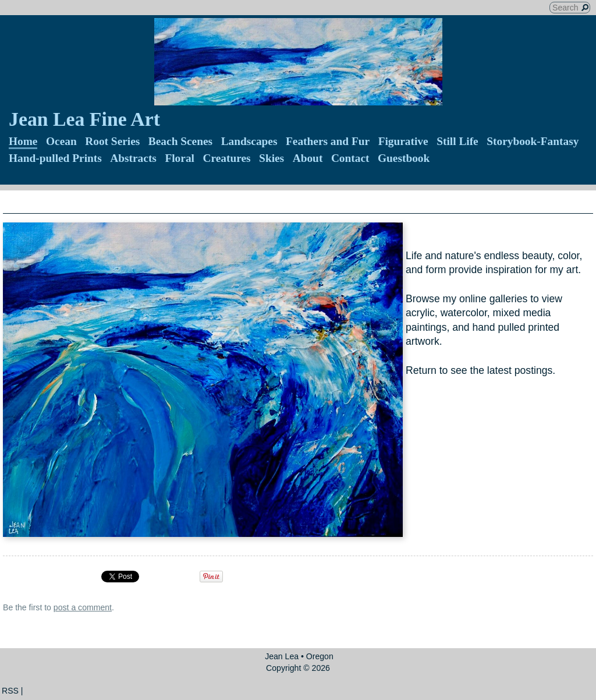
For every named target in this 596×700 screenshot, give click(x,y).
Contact (350, 158)
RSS (10, 691)
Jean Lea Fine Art (84, 119)
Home (23, 141)
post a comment (83, 607)
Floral (180, 158)
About (308, 158)
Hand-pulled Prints (55, 158)
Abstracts (133, 158)
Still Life (457, 141)
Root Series (112, 141)
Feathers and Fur (328, 141)
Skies (272, 158)
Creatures (226, 158)
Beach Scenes (180, 141)
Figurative (403, 141)
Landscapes (249, 141)
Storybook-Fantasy (533, 141)
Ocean (61, 141)
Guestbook (404, 158)
